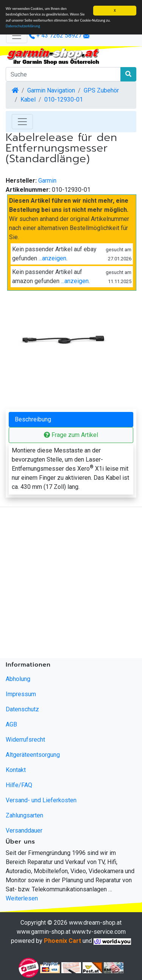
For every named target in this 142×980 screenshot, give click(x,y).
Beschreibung (33, 419)
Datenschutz (22, 709)
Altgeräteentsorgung (33, 755)
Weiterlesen (22, 898)
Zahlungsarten (24, 815)
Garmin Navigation (51, 90)
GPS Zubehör (101, 90)
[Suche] (63, 74)
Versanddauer (24, 830)
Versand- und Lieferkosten (41, 800)
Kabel (28, 99)
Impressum (21, 694)
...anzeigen (52, 258)
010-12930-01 (64, 99)
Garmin (47, 181)
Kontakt (16, 770)
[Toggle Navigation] (22, 122)
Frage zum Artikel (71, 435)
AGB (11, 724)
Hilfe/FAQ (19, 785)
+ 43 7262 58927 (55, 35)
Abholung (18, 679)
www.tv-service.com (99, 932)
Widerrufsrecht (25, 740)
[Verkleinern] (17, 36)
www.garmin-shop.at (44, 932)
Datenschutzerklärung (23, 26)
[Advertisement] (71, 584)
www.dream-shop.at (95, 923)
